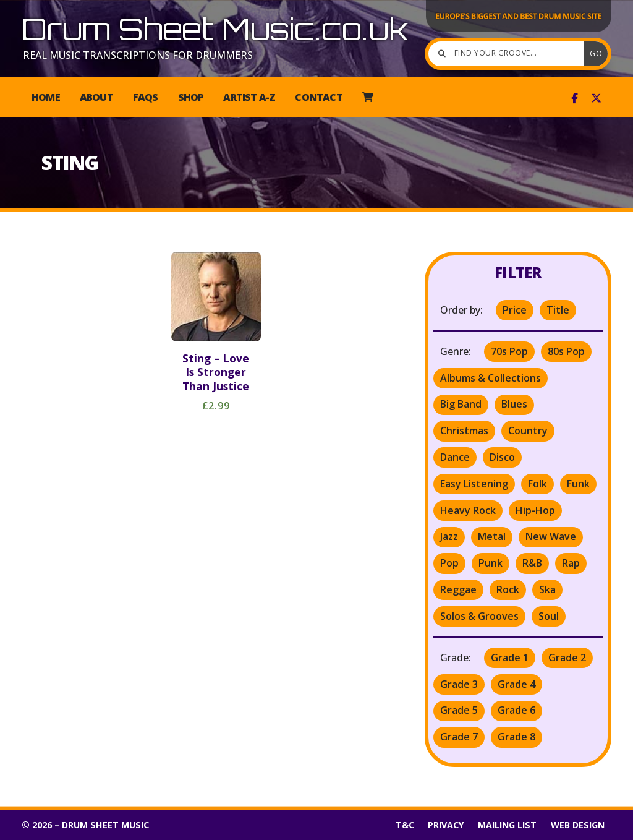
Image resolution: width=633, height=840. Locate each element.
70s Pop (509, 351)
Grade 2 (567, 658)
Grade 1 (510, 658)
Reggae (458, 589)
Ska (547, 589)
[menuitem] (367, 97)
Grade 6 (516, 710)
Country (528, 431)
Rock (508, 589)
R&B (532, 563)
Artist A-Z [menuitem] (249, 97)
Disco (502, 457)
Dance (455, 457)
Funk (578, 484)
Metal (492, 536)
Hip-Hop (535, 510)
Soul (549, 616)
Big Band (461, 404)
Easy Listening (474, 484)
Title (558, 310)
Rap (571, 563)
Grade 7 (459, 737)
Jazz (449, 536)
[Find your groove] (509, 54)
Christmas (464, 431)
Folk (537, 484)
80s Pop (566, 351)
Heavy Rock (468, 510)
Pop (449, 563)
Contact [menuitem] (318, 97)
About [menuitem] (96, 97)
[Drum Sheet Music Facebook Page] (575, 98)
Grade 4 (516, 684)
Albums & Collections (491, 378)
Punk (491, 563)
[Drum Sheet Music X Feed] (596, 98)
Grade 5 (459, 710)
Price (515, 310)
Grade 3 (459, 684)
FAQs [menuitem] (146, 97)
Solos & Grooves (479, 616)
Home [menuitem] (46, 97)
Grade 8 (516, 737)
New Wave (551, 536)
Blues (514, 404)
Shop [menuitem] (191, 97)
